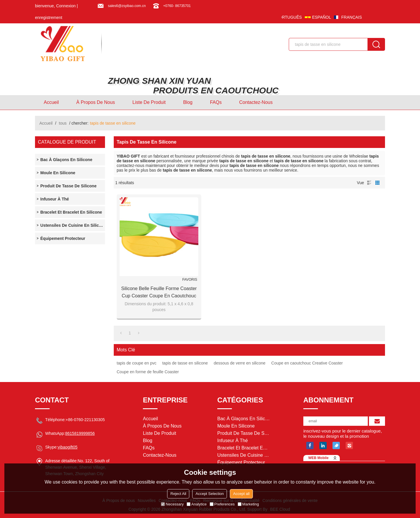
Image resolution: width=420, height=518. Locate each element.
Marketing (248, 504)
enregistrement (49, 18)
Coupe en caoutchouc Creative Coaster (307, 363)
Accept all (241, 494)
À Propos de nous (96, 102)
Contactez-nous (256, 102)
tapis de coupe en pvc (136, 363)
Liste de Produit (149, 102)
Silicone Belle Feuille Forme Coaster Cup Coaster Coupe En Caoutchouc (159, 292)
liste (369, 183)
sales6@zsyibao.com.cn (127, 6)
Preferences (222, 504)
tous (63, 123)
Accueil (51, 102)
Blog (188, 102)
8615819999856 (80, 433)
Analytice (197, 504)
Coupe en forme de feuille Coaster (148, 372)
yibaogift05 (68, 447)
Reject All (178, 494)
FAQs (216, 102)
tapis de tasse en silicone (185, 363)
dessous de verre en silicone (240, 363)
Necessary (172, 504)
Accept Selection (210, 494)
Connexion (66, 6)
